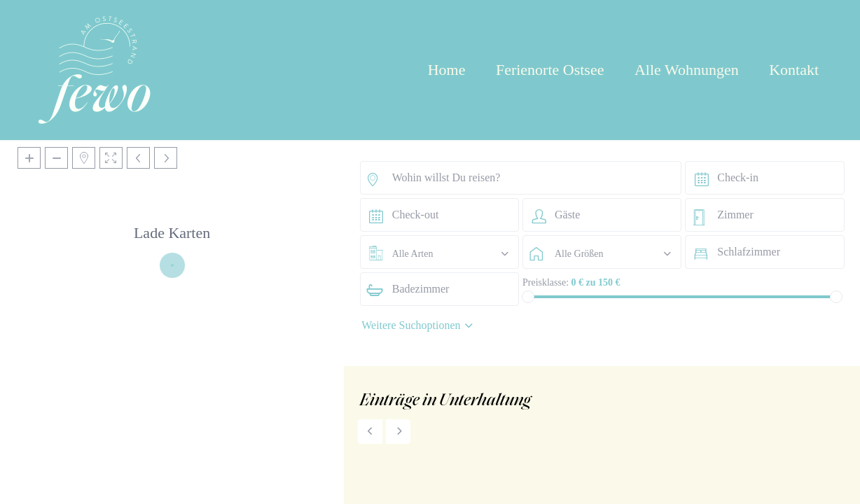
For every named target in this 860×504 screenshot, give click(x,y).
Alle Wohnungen (687, 70)
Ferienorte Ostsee (550, 70)
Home (447, 70)
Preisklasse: (546, 283)
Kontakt (794, 70)
